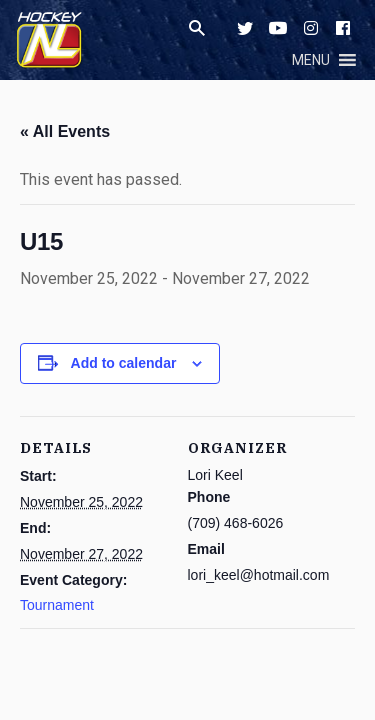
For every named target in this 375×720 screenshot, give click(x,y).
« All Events (65, 131)
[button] (311, 60)
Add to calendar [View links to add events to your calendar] (124, 363)
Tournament (57, 605)
